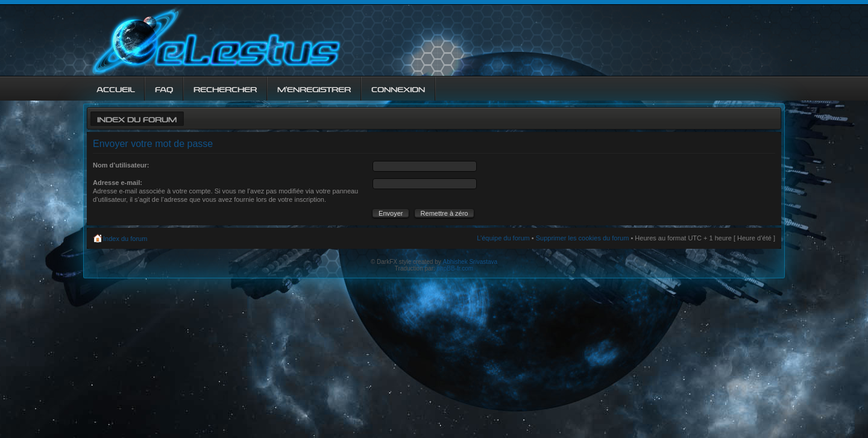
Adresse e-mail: (118, 183)
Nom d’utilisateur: (121, 165)
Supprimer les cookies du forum (583, 238)
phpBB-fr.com (455, 268)
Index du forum (137, 118)
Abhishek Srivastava (470, 262)
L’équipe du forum (503, 238)
